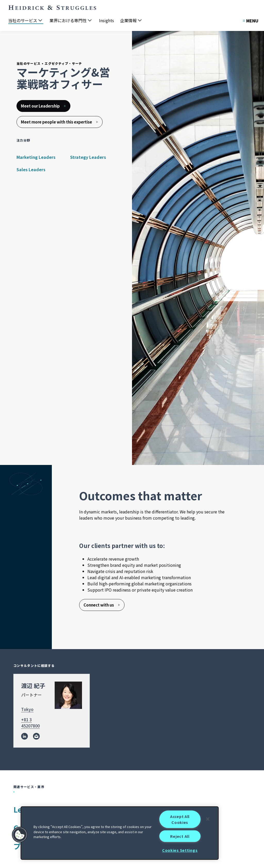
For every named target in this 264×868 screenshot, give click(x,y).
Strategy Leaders (88, 157)
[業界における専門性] (71, 21)
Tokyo (27, 709)
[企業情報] (131, 21)
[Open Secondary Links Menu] (251, 21)
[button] (20, 835)
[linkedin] (24, 736)
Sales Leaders (31, 169)
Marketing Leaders (36, 157)
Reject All (180, 836)
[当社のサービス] (26, 21)
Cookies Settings (180, 850)
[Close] (208, 819)
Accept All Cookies (180, 819)
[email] (36, 736)
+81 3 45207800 (30, 723)
